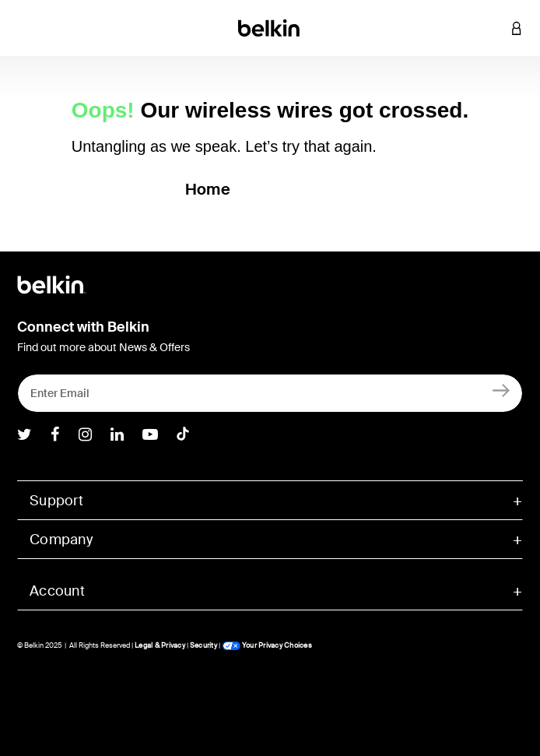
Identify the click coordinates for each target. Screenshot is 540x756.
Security (203, 645)
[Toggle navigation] (24, 28)
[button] (493, 28)
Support (56, 501)
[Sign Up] (501, 390)
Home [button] (208, 189)
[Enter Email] (270, 393)
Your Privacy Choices (267, 645)
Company (61, 540)
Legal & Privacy (160, 645)
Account (57, 591)
